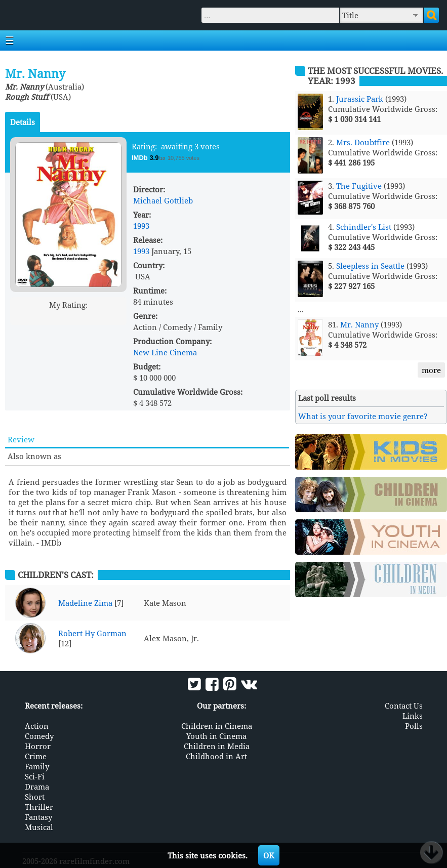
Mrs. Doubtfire (363, 142)
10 (107, 317)
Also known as (34, 456)
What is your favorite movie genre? (363, 416)
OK (269, 855)
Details (23, 122)
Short (35, 797)
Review (21, 439)
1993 (141, 226)
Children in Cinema (217, 726)
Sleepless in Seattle (370, 266)
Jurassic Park (360, 99)
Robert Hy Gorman (92, 633)
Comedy (39, 736)
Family (37, 766)
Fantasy (38, 817)
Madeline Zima (85, 603)
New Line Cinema (165, 352)
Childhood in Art (216, 756)
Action (37, 726)
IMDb (140, 158)
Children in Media (217, 746)
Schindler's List (364, 227)
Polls (414, 726)
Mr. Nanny (359, 324)
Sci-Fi (35, 776)
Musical (39, 827)
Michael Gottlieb (163, 200)
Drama (37, 787)
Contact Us (404, 706)
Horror (38, 746)
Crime (36, 756)
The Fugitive (359, 186)
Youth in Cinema (216, 736)
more (431, 370)
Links (413, 716)
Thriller (39, 807)
